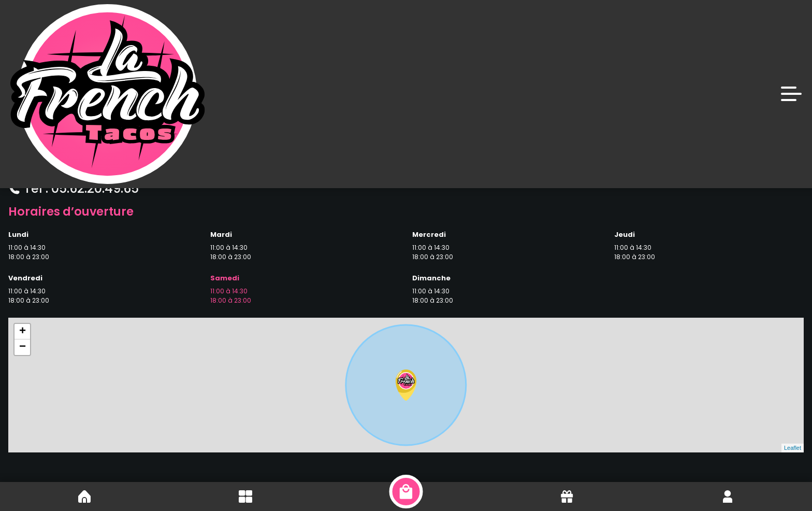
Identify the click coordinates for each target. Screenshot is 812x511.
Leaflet (793, 448)
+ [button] (23, 332)
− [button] (23, 347)
